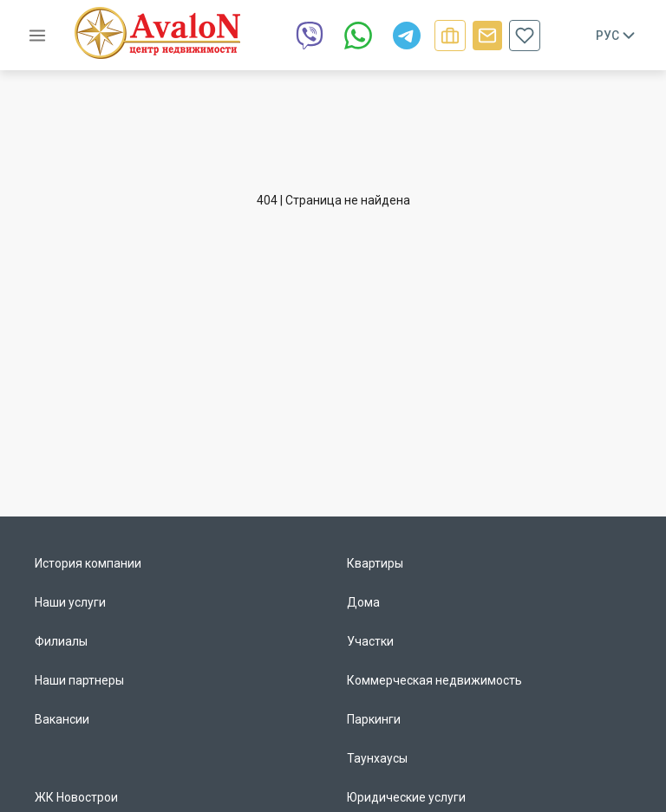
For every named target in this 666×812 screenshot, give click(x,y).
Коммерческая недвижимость (434, 680)
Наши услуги (70, 602)
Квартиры (375, 563)
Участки (370, 641)
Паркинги (374, 719)
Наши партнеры (79, 680)
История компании (88, 563)
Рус (617, 36)
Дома (363, 602)
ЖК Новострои (76, 797)
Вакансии (62, 719)
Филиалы (61, 641)
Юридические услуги (406, 797)
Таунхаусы (377, 758)
